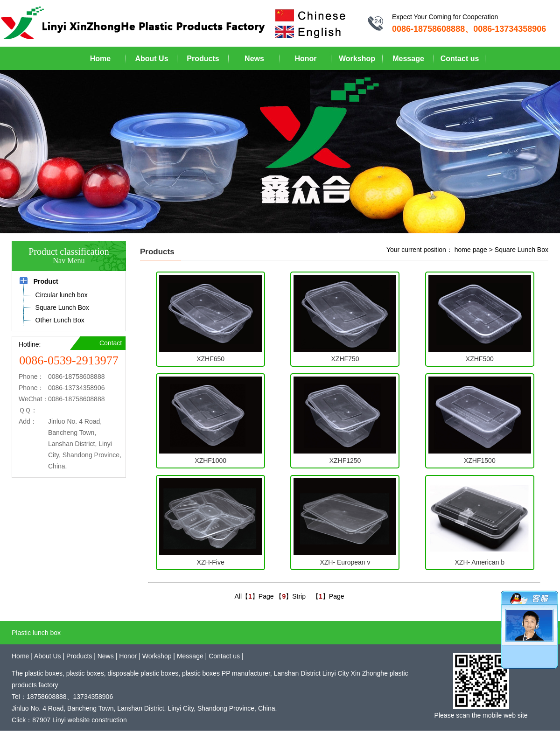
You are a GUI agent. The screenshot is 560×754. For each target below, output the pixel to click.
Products (203, 59)
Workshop (357, 59)
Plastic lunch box (36, 633)
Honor (305, 59)
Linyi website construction (90, 720)
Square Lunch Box (521, 250)
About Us (151, 59)
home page (471, 250)
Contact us (460, 59)
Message (408, 59)
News (254, 59)
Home (100, 59)
